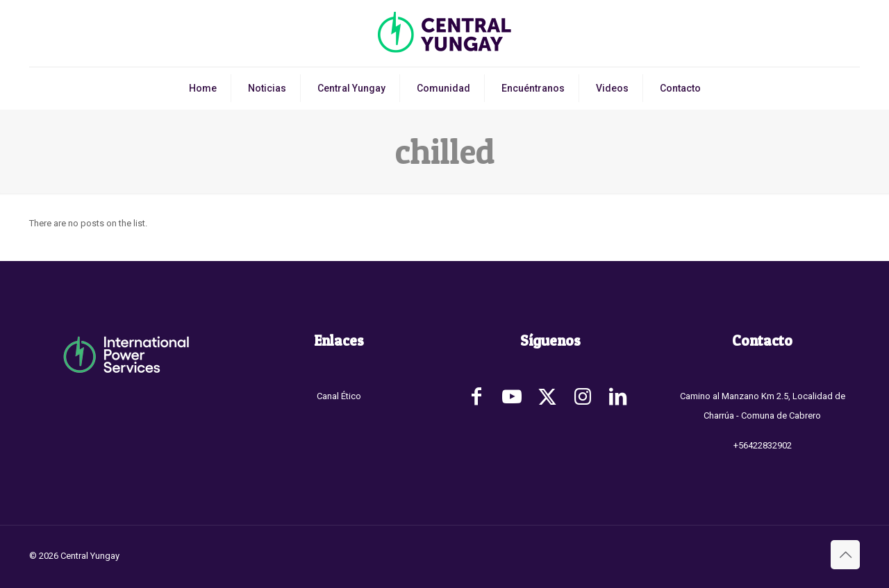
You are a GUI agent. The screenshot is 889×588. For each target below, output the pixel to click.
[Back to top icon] (845, 555)
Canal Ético (339, 396)
